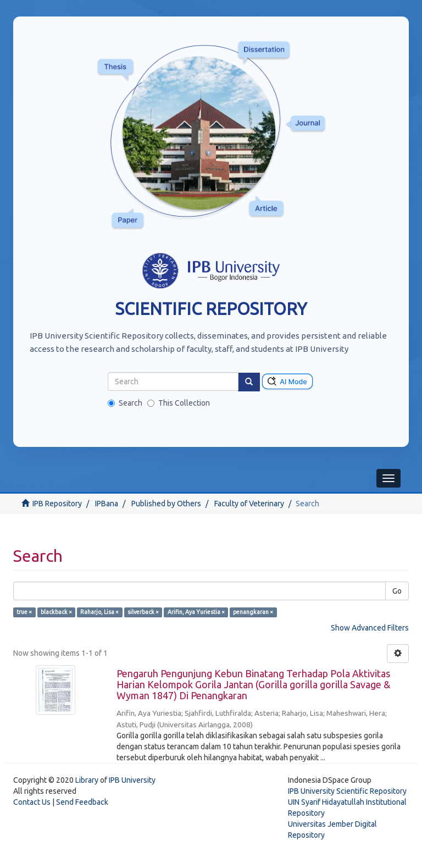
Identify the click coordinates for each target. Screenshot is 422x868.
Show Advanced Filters (370, 628)
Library (87, 780)
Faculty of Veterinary (249, 504)
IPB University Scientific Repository (347, 791)
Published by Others (166, 504)
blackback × (56, 612)
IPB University (132, 780)
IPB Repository (57, 504)
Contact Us (32, 802)
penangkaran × (253, 612)
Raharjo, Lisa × (99, 612)
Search (125, 403)
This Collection (179, 403)
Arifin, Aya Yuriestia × (196, 612)
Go (397, 591)
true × (24, 612)
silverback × (143, 612)
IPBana (107, 504)
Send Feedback (82, 802)
